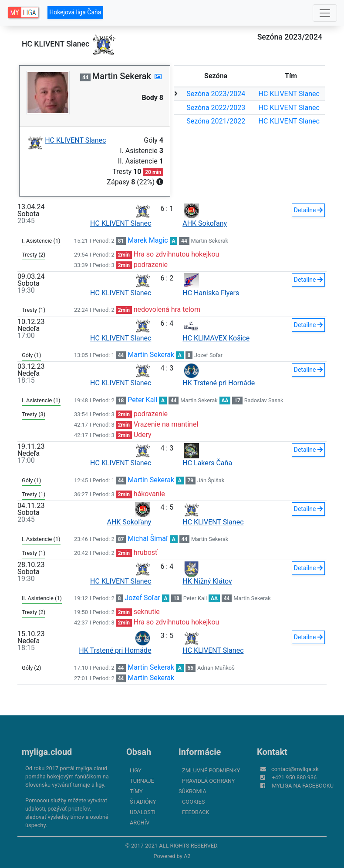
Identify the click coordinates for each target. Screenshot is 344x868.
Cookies (193, 802)
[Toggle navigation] (325, 13)
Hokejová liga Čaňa (75, 12)
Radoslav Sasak (264, 400)
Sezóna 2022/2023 (216, 108)
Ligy (136, 770)
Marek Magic (148, 240)
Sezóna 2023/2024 (216, 94)
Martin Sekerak (210, 241)
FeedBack (196, 812)
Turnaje (142, 781)
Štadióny (143, 802)
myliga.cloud (47, 752)
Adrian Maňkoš (216, 668)
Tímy (136, 791)
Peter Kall (142, 400)
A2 (187, 856)
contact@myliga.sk (295, 769)
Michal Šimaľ (148, 539)
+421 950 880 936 (294, 777)
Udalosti (143, 812)
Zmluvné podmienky (211, 770)
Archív (140, 823)
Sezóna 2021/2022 (216, 121)
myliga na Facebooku (303, 786)
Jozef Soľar (208, 355)
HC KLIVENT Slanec (289, 94)
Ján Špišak (211, 480)
